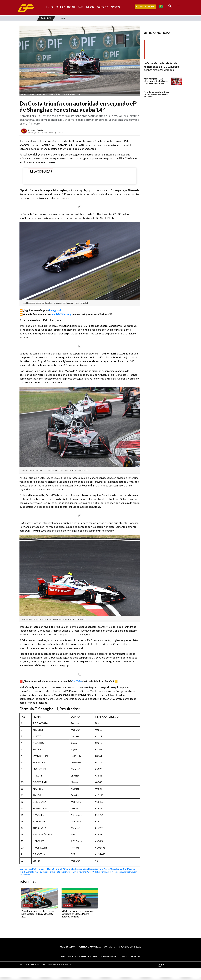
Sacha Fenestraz (126, 872)
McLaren (131, 869)
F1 (47, 7)
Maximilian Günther (118, 869)
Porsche (104, 872)
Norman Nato (54, 872)
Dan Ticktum (46, 869)
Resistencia (103, 7)
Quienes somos (68, 947)
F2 (52, 7)
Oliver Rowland (79, 872)
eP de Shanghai (68, 869)
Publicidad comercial (129, 947)
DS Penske (56, 869)
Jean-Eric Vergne (102, 869)
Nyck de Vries (66, 872)
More (63, 18)
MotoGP (71, 7)
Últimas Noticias (145, 7)
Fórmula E (79, 869)
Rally (81, 7)
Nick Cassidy (37, 872)
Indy (62, 7)
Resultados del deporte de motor (79, 957)
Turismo (90, 7)
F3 (57, 7)
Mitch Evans (26, 872)
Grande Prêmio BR (131, 957)
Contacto (109, 947)
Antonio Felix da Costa (30, 869)
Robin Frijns (113, 872)
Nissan (45, 872)
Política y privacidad (90, 947)
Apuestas (115, 7)
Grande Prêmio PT (109, 957)
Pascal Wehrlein (93, 872)
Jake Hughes (89, 869)
